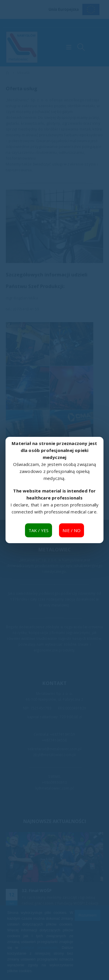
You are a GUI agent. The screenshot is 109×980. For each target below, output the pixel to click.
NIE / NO (72, 530)
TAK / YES (39, 530)
